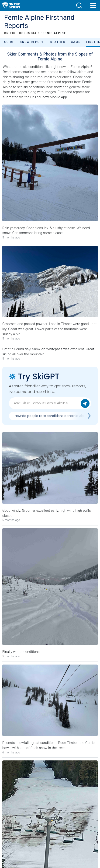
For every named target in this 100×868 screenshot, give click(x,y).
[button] (79, 5)
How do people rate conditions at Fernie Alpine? (53, 416)
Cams (76, 42)
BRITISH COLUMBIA (21, 33)
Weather (58, 42)
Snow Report (32, 42)
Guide (9, 42)
